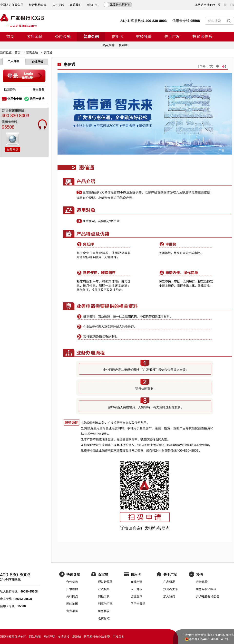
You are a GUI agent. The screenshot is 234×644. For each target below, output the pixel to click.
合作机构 (72, 582)
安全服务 (39, 90)
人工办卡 (136, 589)
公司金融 (63, 36)
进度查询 (136, 596)
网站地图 (72, 604)
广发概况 (169, 582)
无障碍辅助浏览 (120, 5)
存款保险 (202, 582)
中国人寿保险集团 (12, 5)
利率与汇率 (105, 604)
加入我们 (169, 596)
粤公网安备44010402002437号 (209, 639)
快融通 (123, 45)
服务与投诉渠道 (206, 589)
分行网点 (72, 596)
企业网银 (38, 62)
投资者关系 (202, 36)
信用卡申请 (15, 99)
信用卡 (117, 36)
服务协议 (104, 611)
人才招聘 (58, 5)
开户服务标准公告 (208, 596)
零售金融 (35, 36)
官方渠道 (72, 611)
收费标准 (104, 618)
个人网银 (13, 61)
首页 (10, 36)
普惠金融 (91, 36)
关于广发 (172, 36)
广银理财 (72, 589)
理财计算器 (105, 582)
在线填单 (104, 589)
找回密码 (10, 90)
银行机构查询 (38, 5)
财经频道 (144, 36)
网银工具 (104, 596)
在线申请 (136, 582)
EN (232, 5)
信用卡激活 (37, 99)
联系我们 (76, 5)
